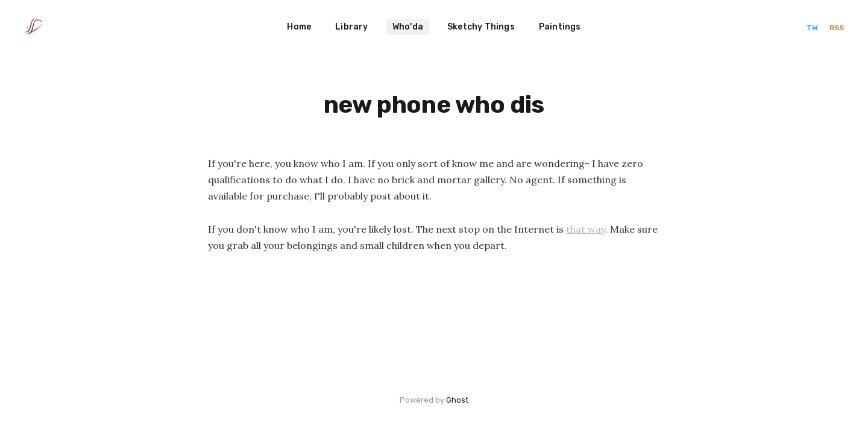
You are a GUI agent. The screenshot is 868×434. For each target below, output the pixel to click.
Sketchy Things (481, 27)
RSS (837, 28)
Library (351, 27)
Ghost (457, 400)
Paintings (560, 27)
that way (586, 229)
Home (299, 27)
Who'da (408, 27)
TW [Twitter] (813, 28)
